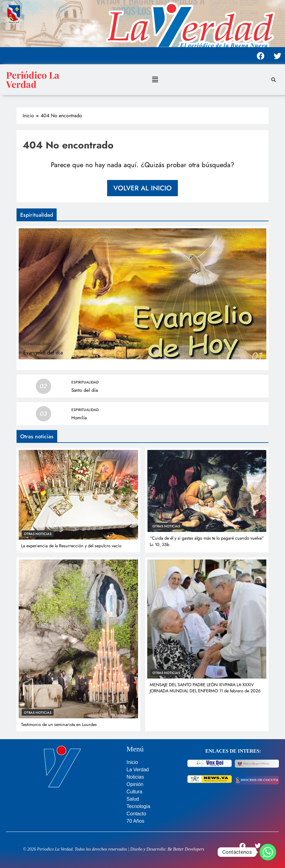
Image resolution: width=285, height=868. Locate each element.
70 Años (135, 821)
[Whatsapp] (268, 852)
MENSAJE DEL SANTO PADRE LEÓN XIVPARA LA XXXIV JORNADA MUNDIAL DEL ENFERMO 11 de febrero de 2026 (205, 688)
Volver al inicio (142, 188)
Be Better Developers (186, 849)
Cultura (134, 792)
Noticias (135, 777)
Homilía (79, 418)
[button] (155, 79)
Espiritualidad (37, 344)
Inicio (132, 762)
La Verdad (138, 770)
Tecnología (138, 806)
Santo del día (84, 390)
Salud (133, 799)
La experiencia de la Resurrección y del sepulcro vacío (71, 546)
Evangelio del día (43, 353)
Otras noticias (38, 534)
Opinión (135, 784)
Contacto (136, 814)
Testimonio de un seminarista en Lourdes (59, 724)
